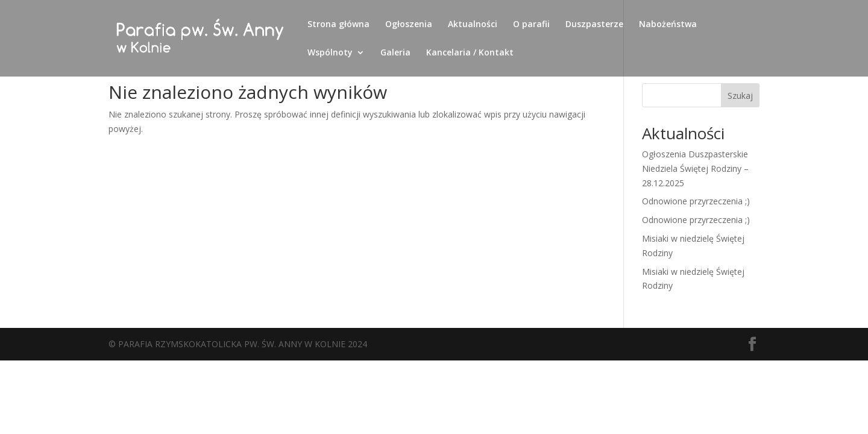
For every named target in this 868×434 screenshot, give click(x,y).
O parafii (531, 25)
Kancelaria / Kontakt (470, 53)
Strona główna (338, 25)
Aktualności (473, 25)
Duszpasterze (594, 25)
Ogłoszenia (409, 25)
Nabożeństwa (668, 25)
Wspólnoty (330, 53)
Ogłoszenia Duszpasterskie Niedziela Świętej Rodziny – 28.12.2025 (695, 168)
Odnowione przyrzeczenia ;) (696, 201)
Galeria (395, 53)
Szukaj (740, 96)
